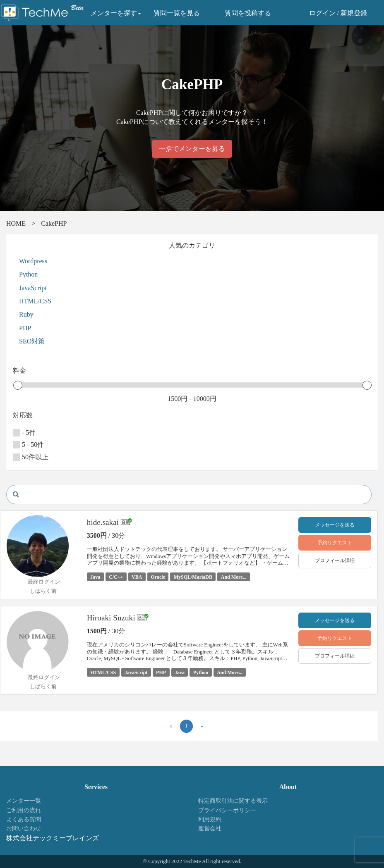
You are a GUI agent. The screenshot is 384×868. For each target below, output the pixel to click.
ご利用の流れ (24, 810)
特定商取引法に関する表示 (233, 801)
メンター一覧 (24, 801)
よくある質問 (24, 819)
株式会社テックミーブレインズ (53, 838)
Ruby (26, 314)
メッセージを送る (335, 525)
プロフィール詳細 (335, 560)
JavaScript (33, 288)
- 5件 (24, 433)
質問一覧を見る (177, 13)
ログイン (322, 13)
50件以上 (31, 457)
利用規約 (210, 819)
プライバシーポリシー (227, 810)
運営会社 (210, 829)
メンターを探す (116, 13)
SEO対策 (32, 341)
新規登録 (354, 13)
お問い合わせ (24, 829)
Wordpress (33, 261)
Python (28, 274)
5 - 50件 (28, 445)
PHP (25, 328)
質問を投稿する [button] (248, 13)
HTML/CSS (35, 301)
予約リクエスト (335, 543)
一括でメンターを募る (192, 149)
